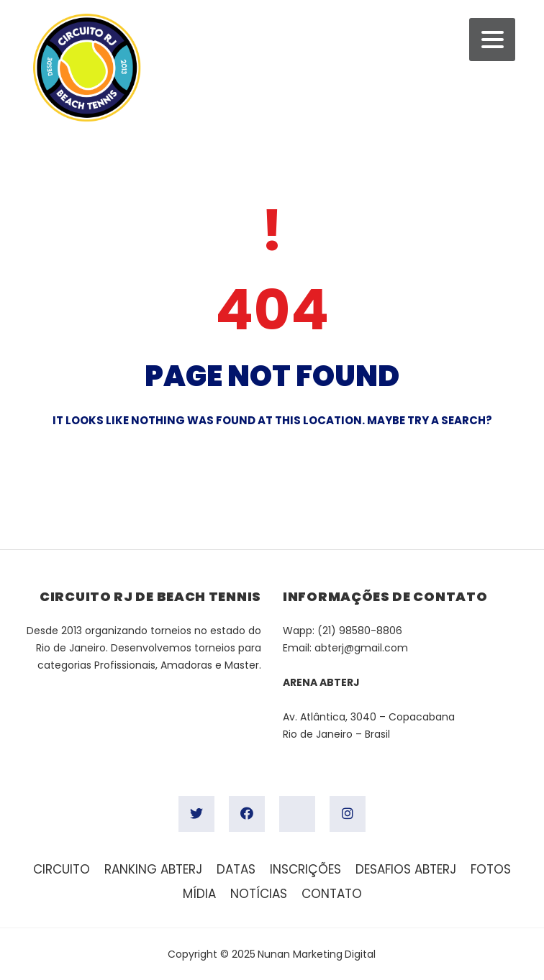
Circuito (62, 869)
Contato (332, 894)
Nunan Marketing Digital (317, 954)
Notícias (259, 894)
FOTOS (491, 869)
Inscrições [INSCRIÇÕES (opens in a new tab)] (305, 869)
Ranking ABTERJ (153, 869)
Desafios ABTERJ (406, 869)
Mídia (199, 894)
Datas (236, 869)
